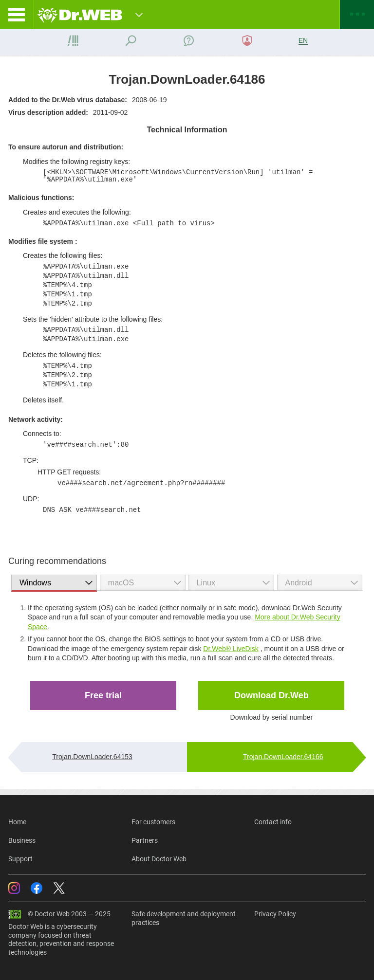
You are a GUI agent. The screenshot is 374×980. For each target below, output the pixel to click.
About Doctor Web (159, 859)
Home (17, 822)
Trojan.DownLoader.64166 (283, 757)
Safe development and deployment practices (184, 918)
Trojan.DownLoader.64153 (92, 757)
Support (20, 859)
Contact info (273, 822)
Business (22, 840)
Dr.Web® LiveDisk (231, 649)
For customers (153, 822)
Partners (145, 840)
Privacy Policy (275, 914)
